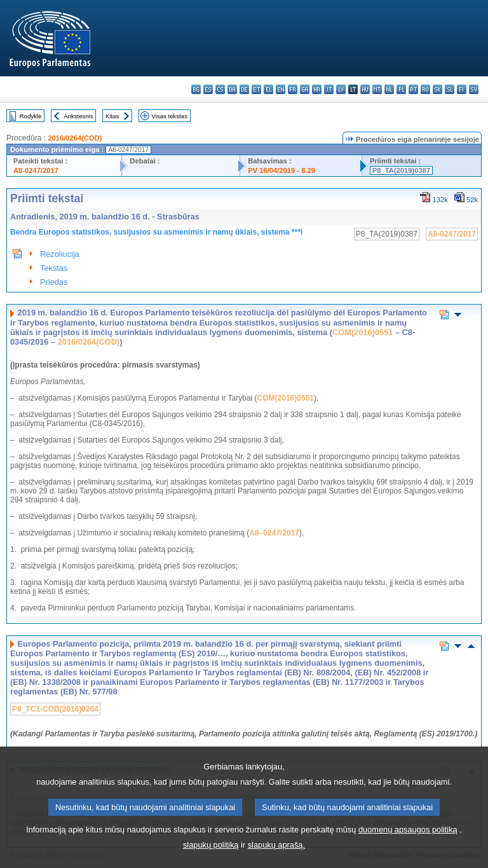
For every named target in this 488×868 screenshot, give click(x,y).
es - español (208, 89)
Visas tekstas (170, 116)
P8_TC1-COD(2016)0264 (55, 709)
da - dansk (232, 89)
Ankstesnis (78, 116)
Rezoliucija (60, 254)
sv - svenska (474, 89)
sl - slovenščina (450, 89)
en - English (281, 89)
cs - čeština (220, 89)
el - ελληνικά (268, 89)
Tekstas (54, 268)
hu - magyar (365, 89)
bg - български (196, 89)
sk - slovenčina (437, 89)
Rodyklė (31, 116)
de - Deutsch (244, 89)
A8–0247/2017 (274, 533)
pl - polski (401, 89)
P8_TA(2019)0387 (401, 170)
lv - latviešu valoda (341, 89)
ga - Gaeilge (305, 89)
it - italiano (329, 89)
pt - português (413, 89)
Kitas (112, 116)
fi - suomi (462, 89)
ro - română (425, 89)
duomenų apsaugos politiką (408, 849)
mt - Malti (377, 89)
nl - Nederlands (389, 89)
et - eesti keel (256, 89)
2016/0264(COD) (75, 138)
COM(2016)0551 (363, 332)
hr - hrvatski (317, 89)
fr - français (293, 89)
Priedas (54, 282)
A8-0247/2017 (36, 170)
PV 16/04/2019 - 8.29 (281, 170)
